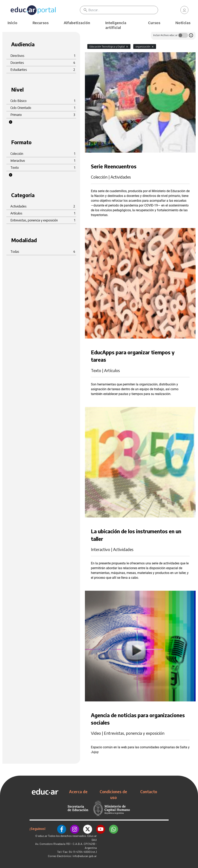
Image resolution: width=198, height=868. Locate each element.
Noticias (183, 23)
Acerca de (78, 792)
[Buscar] (123, 10)
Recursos (41, 23)
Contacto (149, 792)
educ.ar (43, 836)
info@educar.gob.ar (85, 856)
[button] (11, 122)
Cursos (154, 23)
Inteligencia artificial (116, 25)
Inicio (12, 23)
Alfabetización (77, 23)
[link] (184, 10)
